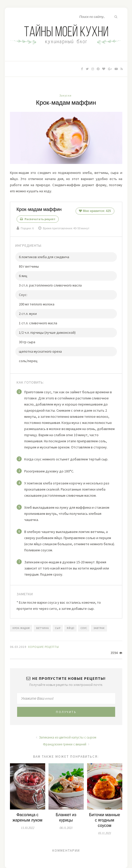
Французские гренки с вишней (66, 744)
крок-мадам (21, 628)
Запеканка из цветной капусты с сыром (66, 737)
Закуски (65, 96)
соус (84, 628)
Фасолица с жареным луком (27, 818)
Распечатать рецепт (38, 219)
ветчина (43, 628)
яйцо (71, 628)
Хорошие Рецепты (44, 647)
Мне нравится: (95, 211)
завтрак (99, 628)
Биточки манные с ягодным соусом (105, 820)
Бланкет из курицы (66, 818)
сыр (58, 628)
